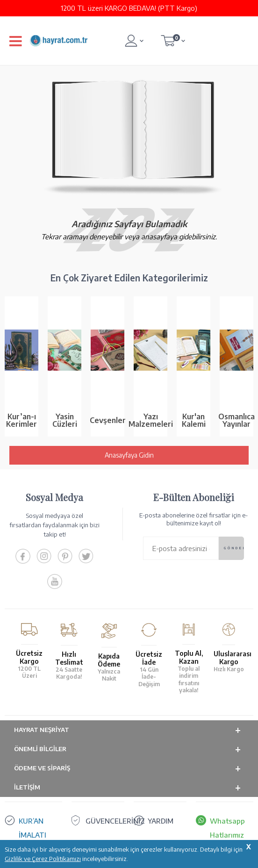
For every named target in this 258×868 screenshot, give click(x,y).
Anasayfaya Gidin (129, 455)
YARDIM (161, 821)
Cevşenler (107, 420)
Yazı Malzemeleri (150, 420)
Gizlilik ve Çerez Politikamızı (43, 859)
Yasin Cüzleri (65, 420)
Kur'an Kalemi (194, 420)
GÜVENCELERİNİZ (115, 821)
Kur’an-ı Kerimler (21, 420)
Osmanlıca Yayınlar (236, 420)
